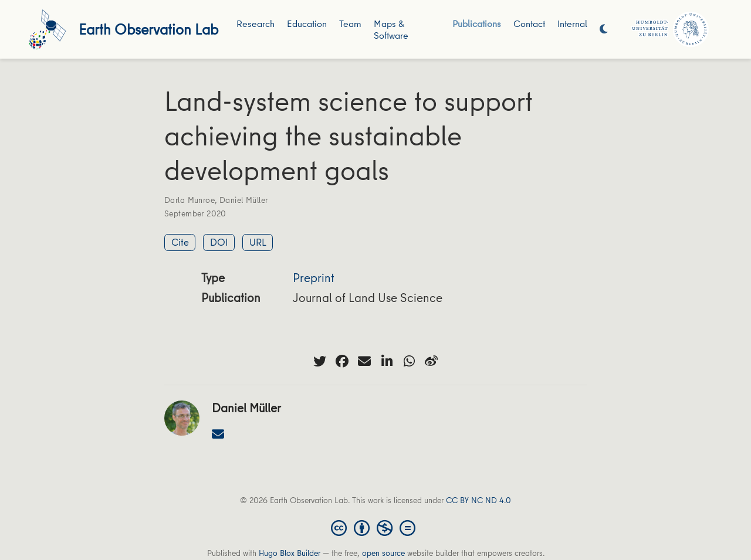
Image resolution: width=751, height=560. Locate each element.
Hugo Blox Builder (290, 553)
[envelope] (364, 361)
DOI (219, 242)
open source (383, 553)
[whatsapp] (409, 361)
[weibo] (431, 361)
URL (258, 242)
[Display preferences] (604, 30)
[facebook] (342, 361)
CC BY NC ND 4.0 (478, 500)
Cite (180, 242)
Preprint (314, 278)
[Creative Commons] (375, 527)
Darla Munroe (190, 200)
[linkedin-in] (387, 361)
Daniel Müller (243, 200)
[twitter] (320, 361)
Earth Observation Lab (148, 29)
